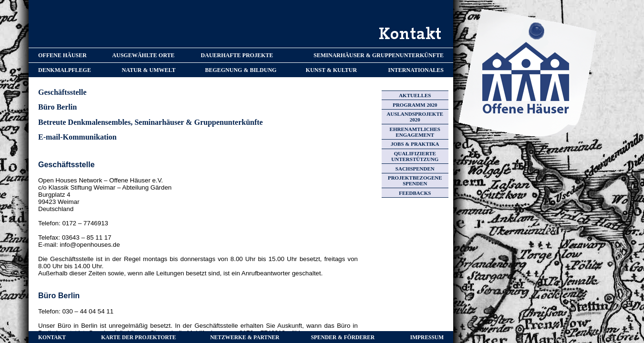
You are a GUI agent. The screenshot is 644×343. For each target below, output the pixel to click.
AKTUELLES (415, 95)
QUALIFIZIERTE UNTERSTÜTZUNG (415, 156)
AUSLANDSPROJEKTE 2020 (415, 117)
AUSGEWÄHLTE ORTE (143, 55)
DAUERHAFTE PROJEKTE (237, 55)
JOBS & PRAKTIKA (415, 144)
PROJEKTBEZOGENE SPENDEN (415, 181)
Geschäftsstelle (62, 92)
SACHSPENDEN (415, 169)
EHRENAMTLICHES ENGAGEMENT (415, 132)
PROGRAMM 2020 (415, 105)
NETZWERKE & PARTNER (245, 337)
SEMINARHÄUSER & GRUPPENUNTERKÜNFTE (379, 55)
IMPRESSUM (427, 337)
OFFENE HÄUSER (62, 55)
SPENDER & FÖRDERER (343, 337)
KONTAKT (52, 337)
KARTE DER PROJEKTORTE (139, 337)
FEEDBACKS (415, 193)
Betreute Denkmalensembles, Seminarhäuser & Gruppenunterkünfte (151, 122)
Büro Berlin (57, 107)
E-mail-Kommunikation (77, 137)
